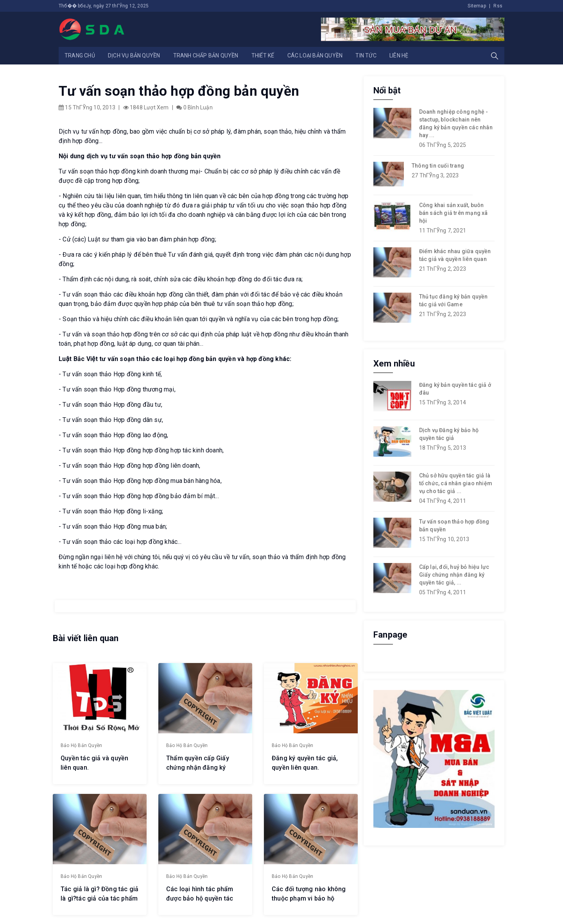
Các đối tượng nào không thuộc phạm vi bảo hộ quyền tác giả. (309, 898)
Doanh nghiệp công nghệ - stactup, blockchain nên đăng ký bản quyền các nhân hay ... (456, 123)
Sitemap (477, 6)
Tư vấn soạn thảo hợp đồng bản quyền (454, 525)
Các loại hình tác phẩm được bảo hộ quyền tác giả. (200, 898)
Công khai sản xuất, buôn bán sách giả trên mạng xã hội (454, 213)
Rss (498, 6)
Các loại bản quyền (315, 55)
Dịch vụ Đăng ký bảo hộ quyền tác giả (449, 434)
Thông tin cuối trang (438, 166)
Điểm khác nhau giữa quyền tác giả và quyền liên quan (455, 255)
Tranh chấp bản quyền (206, 55)
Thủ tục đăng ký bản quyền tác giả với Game (454, 300)
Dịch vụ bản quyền (134, 55)
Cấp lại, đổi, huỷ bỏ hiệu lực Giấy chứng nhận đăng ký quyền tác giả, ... (454, 575)
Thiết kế (263, 55)
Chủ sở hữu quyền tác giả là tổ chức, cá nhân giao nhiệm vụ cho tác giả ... (456, 483)
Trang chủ (80, 55)
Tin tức (366, 55)
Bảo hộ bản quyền (81, 745)
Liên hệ (399, 55)
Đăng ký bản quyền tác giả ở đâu (455, 389)
